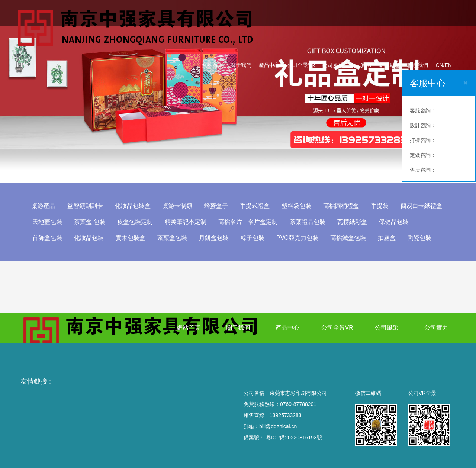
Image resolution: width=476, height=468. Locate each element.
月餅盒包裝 (214, 238)
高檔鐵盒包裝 (348, 238)
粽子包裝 (253, 238)
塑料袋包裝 (296, 206)
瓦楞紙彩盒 (352, 222)
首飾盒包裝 (47, 238)
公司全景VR (301, 65)
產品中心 (269, 65)
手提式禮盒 (255, 206)
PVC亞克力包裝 (297, 238)
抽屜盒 (387, 238)
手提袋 (380, 206)
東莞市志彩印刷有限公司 (298, 393)
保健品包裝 (394, 222)
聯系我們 (418, 65)
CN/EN (444, 65)
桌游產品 (44, 206)
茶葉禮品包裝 (308, 222)
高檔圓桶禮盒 (341, 206)
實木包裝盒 (131, 238)
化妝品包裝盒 (133, 206)
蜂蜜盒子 (216, 206)
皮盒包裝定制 (135, 222)
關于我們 (241, 65)
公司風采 (333, 65)
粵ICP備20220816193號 (294, 438)
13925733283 (286, 415)
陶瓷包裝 (419, 238)
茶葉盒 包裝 (90, 222)
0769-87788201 (298, 404)
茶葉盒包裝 (172, 238)
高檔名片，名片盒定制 (248, 222)
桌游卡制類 (177, 206)
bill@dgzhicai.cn (278, 426)
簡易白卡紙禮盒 (421, 206)
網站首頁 (213, 65)
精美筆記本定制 (186, 222)
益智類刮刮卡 (85, 206)
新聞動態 (389, 65)
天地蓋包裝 (47, 222)
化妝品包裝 (89, 238)
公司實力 (361, 65)
